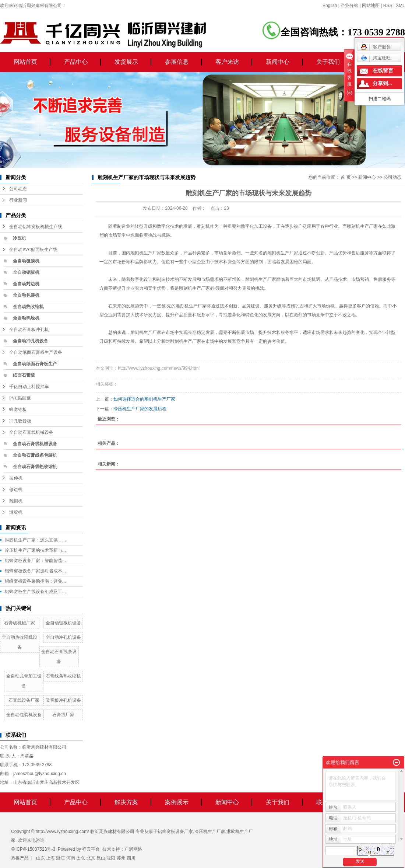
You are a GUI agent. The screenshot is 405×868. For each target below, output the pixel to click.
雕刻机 (16, 501)
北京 (91, 858)
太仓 (81, 858)
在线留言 (383, 71)
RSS (388, 6)
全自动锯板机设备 (63, 623)
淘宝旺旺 (376, 58)
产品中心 (76, 62)
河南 (71, 858)
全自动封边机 (26, 284)
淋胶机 (16, 512)
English (330, 6)
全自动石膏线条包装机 (35, 455)
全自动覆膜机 (26, 261)
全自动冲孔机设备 (31, 341)
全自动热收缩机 (28, 307)
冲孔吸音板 (20, 421)
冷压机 (20, 238)
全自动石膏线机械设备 (31, 432)
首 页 (346, 177)
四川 (131, 858)
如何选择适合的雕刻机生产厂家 (144, 399)
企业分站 (349, 6)
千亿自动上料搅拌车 (29, 387)
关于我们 (328, 62)
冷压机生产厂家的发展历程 (140, 409)
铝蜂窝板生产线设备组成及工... (35, 592)
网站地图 (371, 6)
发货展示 (126, 62)
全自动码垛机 (26, 318)
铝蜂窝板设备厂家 (175, 832)
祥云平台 (91, 849)
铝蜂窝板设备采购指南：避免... (35, 581)
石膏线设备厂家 (24, 700)
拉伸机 (16, 478)
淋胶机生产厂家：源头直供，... (35, 540)
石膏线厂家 (63, 715)
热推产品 (20, 858)
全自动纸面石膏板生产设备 (36, 352)
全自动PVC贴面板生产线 (33, 250)
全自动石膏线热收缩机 (35, 467)
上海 (50, 858)
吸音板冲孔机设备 (63, 700)
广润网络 (133, 849)
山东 (40, 858)
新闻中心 (278, 62)
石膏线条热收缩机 (63, 676)
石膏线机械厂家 (20, 623)
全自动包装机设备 (24, 715)
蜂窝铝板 (18, 409)
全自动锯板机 (26, 272)
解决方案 (126, 802)
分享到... (382, 83)
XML (400, 6)
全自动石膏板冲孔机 (29, 330)
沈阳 (111, 858)
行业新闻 (18, 200)
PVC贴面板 (20, 398)
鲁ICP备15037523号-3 (33, 849)
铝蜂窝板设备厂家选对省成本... (35, 571)
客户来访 (227, 62)
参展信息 (177, 62)
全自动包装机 (26, 295)
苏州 (121, 858)
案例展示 (177, 802)
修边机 (16, 489)
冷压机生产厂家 (210, 832)
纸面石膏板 (24, 375)
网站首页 (25, 62)
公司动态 (18, 189)
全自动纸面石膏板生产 (35, 364)
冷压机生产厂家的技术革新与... (35, 550)
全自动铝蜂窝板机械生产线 (36, 227)
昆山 (101, 858)
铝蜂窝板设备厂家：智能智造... (35, 561)
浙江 (60, 858)
